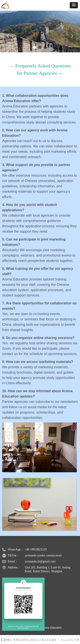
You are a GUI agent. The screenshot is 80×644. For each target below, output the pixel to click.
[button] (74, 5)
